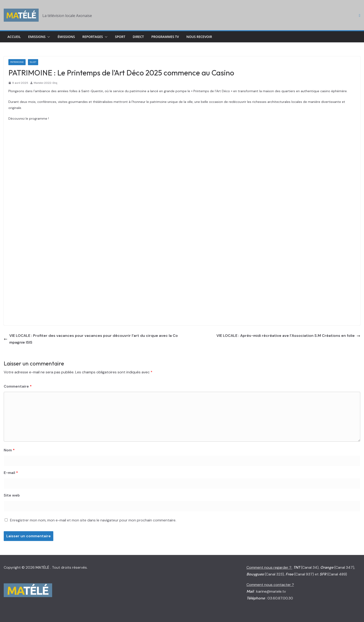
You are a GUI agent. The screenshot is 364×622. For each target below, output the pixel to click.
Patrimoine (17, 62)
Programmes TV (165, 37)
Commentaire (18, 386)
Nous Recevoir (199, 37)
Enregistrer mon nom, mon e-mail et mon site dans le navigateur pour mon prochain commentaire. (93, 520)
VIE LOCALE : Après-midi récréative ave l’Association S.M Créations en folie (288, 336)
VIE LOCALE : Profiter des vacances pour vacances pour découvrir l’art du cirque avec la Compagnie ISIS (91, 339)
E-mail (11, 473)
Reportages (93, 37)
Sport (120, 37)
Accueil (14, 37)
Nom (9, 450)
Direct (138, 37)
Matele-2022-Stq (45, 83)
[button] (48, 37)
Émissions (66, 37)
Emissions (37, 37)
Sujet (33, 62)
